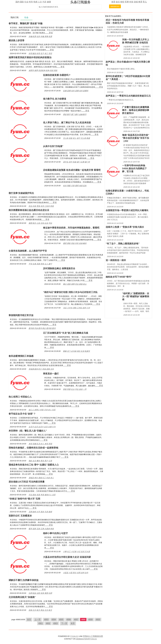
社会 (26, 2)
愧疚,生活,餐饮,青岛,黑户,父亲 (40, 461)
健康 (49, 2)
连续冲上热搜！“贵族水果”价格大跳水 (125, 227)
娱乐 (118, 2)
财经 (122, 2)
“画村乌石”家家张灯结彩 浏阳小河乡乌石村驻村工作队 (70, 292)
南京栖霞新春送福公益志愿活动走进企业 (29, 210)
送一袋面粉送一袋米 (116, 260)
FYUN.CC (74, 636)
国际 (22, 2)
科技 (131, 2)
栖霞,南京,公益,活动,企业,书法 (40, 223)
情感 (35, 2)
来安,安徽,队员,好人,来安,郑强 (40, 444)
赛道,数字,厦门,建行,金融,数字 (75, 114)
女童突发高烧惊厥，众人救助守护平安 (28, 251)
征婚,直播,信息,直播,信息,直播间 (76, 91)
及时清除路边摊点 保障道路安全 (59, 268)
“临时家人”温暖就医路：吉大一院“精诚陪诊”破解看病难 (136, 296)
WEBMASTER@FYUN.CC (87, 639)
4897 (76, 619)
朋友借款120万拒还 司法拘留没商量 (27, 482)
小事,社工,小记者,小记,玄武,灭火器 (76, 552)
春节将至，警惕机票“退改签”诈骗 (26, 23)
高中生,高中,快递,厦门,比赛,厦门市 (76, 162)
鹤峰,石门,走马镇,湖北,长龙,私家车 (76, 351)
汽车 (44, 2)
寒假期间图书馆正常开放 (21, 315)
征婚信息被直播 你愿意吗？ (57, 75)
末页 (73, 623)
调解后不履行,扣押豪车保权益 (24, 580)
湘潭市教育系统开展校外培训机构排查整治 (30, 57)
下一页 (64, 623)
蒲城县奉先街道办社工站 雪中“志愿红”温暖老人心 (34, 465)
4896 (69, 619)
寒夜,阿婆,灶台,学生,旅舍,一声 (75, 389)
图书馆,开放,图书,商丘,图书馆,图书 (42, 328)
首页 (29, 619)
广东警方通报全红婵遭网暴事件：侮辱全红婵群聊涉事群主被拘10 (136, 110)
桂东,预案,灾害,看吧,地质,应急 (75, 186)
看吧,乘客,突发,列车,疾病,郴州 (75, 243)
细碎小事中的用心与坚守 (55, 533)
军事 (127, 2)
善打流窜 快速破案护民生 (21, 193)
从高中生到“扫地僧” (53, 146)
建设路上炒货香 (17, 40)
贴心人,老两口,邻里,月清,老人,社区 (42, 410)
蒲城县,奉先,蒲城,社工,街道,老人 (41, 478)
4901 (41, 623)
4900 (98, 619)
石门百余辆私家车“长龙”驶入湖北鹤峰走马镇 (66, 333)
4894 (54, 619)
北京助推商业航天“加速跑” (22, 597)
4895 (61, 619)
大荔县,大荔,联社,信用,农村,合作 (76, 573)
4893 (46, 619)
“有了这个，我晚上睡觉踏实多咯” (123, 244)
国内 (18, 2)
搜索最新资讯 (115, 6)
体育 (113, 2)
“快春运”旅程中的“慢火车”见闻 (24, 499)
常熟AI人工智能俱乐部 (93, 636)
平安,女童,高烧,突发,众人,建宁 (40, 264)
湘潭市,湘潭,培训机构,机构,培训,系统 (43, 70)
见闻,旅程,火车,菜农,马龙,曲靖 (40, 512)
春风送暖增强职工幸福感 (21, 356)
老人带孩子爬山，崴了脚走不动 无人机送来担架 (67, 123)
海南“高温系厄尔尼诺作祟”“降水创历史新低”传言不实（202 (136, 138)
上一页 (38, 619)
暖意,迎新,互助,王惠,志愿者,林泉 (41, 529)
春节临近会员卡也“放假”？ (22, 414)
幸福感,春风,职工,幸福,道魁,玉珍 (41, 369)
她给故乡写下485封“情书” (119, 277)
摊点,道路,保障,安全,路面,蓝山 (75, 284)
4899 (90, 619)
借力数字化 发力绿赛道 (55, 99)
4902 (48, 623)
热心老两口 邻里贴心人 (20, 397)
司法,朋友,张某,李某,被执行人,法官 (42, 495)
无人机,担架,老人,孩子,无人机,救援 (76, 138)
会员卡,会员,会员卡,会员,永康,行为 (42, 427)
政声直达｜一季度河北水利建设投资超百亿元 (128, 96)
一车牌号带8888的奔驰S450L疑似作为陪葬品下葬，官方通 (134, 169)
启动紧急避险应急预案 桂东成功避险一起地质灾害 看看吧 (72, 170)
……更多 (49, 33)
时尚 (31, 2)
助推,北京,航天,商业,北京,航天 (40, 610)
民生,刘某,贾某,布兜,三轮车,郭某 (41, 206)
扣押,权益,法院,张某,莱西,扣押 (40, 593)
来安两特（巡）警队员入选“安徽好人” (28, 431)
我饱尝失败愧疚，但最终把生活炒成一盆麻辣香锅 (33, 448)
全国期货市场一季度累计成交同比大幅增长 (127, 210)
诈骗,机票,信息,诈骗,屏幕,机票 (40, 36)
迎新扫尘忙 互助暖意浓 (20, 516)
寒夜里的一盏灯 (51, 374)
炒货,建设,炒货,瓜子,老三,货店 (40, 53)
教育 (140, 2)
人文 (40, 2)
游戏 (136, 2)
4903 (56, 623)
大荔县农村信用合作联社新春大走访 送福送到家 (67, 557)
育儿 (145, 2)
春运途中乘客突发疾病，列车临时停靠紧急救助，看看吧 (71, 228)
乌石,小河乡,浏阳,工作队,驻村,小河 (76, 308)
